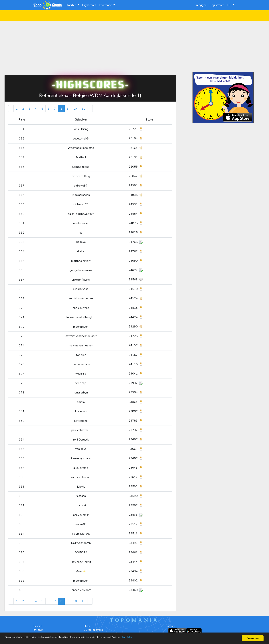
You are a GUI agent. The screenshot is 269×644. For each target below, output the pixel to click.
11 (83, 109)
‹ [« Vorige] (11, 109)
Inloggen (201, 5)
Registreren (217, 5)
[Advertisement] (135, 46)
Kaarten (72, 5)
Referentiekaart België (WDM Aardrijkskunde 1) (90, 95)
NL (230, 5)
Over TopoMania (95, 630)
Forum (38, 630)
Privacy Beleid (184, 639)
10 (75, 109)
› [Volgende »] (90, 109)
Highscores (89, 5)
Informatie (106, 5)
